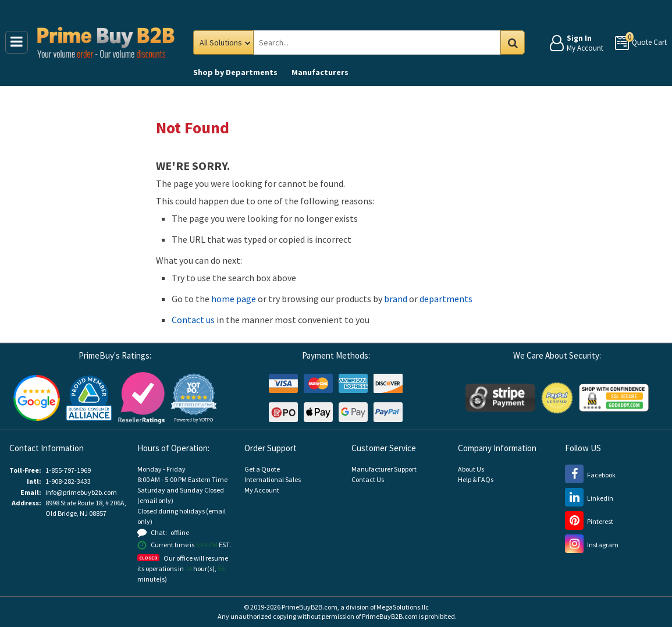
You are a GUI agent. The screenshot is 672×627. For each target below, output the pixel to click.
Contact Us (368, 479)
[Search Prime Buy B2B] (387, 42)
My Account (262, 490)
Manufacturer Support (384, 469)
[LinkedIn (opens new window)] (589, 498)
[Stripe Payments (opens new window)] (500, 397)
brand (396, 299)
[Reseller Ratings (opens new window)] (141, 397)
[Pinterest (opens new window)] (589, 521)
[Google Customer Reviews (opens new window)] (37, 397)
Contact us (193, 320)
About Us (471, 469)
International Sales (273, 479)
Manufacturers (320, 72)
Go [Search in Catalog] (513, 42)
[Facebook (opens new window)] (590, 475)
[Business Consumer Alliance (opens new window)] (89, 397)
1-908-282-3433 (68, 481)
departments (446, 299)
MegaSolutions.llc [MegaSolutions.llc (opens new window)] (403, 607)
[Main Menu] (17, 42)
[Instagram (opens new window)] (592, 545)
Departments (235, 72)
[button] (194, 398)
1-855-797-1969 (68, 470)
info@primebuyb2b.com (81, 492)
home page (234, 299)
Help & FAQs (476, 479)
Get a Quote (262, 469)
